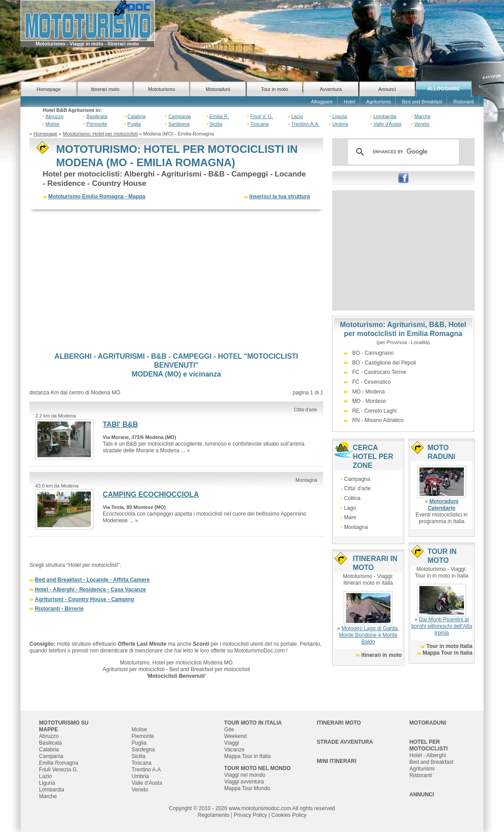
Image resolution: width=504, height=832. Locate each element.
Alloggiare (322, 102)
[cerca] (402, 152)
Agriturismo (378, 102)
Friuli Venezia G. (59, 770)
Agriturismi (422, 769)
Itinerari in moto (382, 655)
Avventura (331, 89)
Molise (53, 124)
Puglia (134, 124)
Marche (423, 116)
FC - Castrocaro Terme (379, 372)
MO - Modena (368, 392)
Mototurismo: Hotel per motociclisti (100, 134)
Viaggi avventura (244, 782)
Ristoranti (463, 102)
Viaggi (232, 743)
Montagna (356, 527)
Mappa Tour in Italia (447, 653)
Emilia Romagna (59, 763)
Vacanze (235, 750)
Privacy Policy (250, 815)
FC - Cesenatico (372, 382)
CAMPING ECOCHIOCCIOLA (151, 494)
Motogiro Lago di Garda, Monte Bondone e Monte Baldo (369, 635)
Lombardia (385, 116)
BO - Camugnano (373, 353)
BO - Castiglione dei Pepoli (384, 363)
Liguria (339, 116)
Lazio (297, 116)
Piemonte (97, 124)
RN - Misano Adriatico (378, 420)
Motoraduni (218, 89)
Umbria (340, 124)
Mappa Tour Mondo (247, 788)
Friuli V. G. (262, 116)
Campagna (357, 479)
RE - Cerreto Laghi (374, 411)
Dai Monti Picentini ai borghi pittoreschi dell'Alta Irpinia (442, 626)
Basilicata (97, 116)
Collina (352, 498)
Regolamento (213, 815)
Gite (229, 730)
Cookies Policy (289, 815)
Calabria (136, 116)
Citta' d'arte (358, 488)
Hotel (350, 102)
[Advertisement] (176, 281)
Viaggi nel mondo (245, 775)
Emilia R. (219, 116)
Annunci (387, 89)
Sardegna (179, 124)
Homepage (49, 89)
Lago (350, 508)
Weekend (236, 736)
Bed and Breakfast (422, 102)
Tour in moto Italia (449, 646)
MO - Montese (369, 401)
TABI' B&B (120, 424)
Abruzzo (54, 116)
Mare (350, 517)
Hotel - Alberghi (428, 755)
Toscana (259, 124)
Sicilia (216, 124)
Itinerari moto (105, 89)
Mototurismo (162, 89)
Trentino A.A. (305, 124)
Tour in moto (274, 89)
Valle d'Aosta (387, 124)
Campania (179, 116)
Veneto (422, 124)
